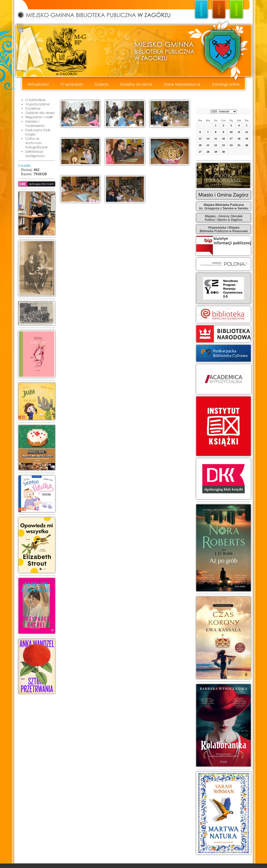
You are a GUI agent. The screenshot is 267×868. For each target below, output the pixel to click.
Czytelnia (33, 108)
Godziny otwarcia (136, 84)
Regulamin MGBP (39, 117)
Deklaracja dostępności (35, 154)
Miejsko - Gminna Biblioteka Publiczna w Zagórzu (99, 12)
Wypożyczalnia (38, 104)
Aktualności (38, 84)
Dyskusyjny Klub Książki (38, 132)
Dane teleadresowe (182, 84)
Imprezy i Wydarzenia (35, 123)
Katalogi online (226, 84)
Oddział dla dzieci (40, 113)
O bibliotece (35, 100)
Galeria (101, 84)
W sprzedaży (72, 84)
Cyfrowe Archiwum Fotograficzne (36, 143)
